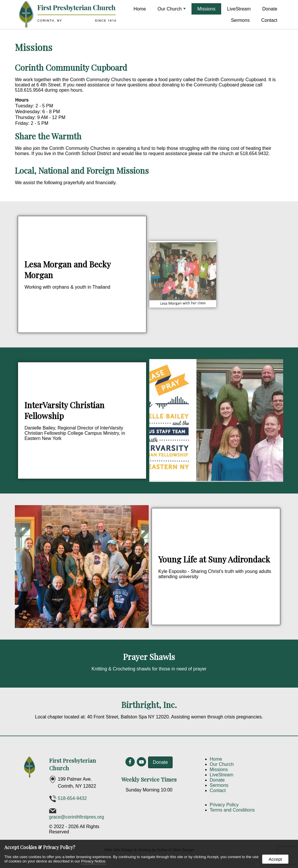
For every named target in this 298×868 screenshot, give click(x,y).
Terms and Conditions (232, 810)
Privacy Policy (224, 805)
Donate (270, 9)
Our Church (172, 9)
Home (140, 9)
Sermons (240, 20)
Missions (206, 9)
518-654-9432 (72, 798)
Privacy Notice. (94, 861)
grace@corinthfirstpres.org (77, 817)
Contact (269, 20)
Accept (275, 859)
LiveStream (239, 9)
